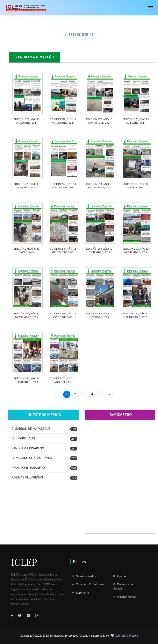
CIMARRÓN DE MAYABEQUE (44, 429)
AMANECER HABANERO (44, 468)
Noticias (79, 584)
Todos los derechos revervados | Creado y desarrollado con (77, 636)
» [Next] (109, 394)
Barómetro (121, 415)
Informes (97, 584)
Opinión (120, 576)
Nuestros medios (84, 576)
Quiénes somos (124, 597)
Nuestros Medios (44, 415)
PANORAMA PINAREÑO (44, 449)
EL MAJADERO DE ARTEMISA (44, 458)
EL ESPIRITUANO (44, 439)
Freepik (134, 636)
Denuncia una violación (124, 586)
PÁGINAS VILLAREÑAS (44, 478)
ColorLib (118, 636)
